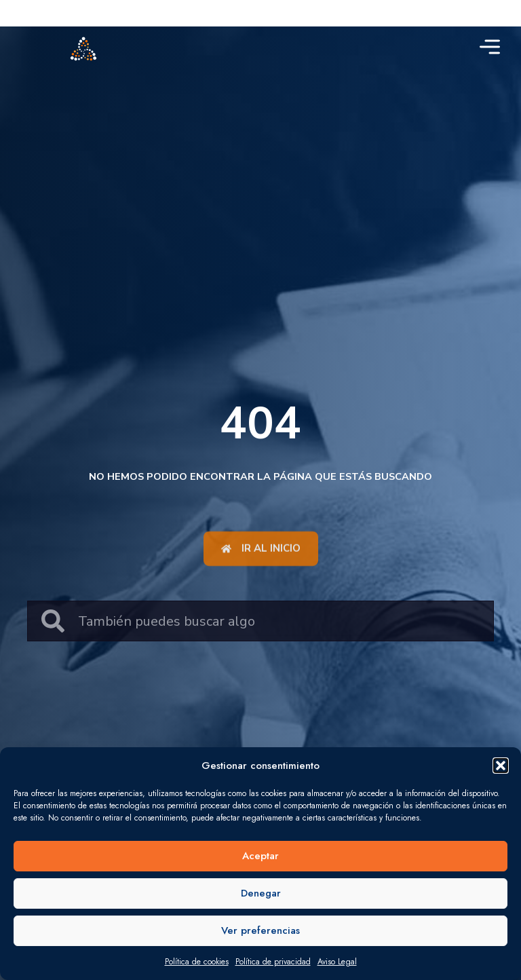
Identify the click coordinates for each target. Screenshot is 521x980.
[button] (501, 766)
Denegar (261, 893)
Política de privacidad (273, 962)
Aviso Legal (337, 962)
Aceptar (260, 856)
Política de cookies (197, 962)
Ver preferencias (260, 930)
